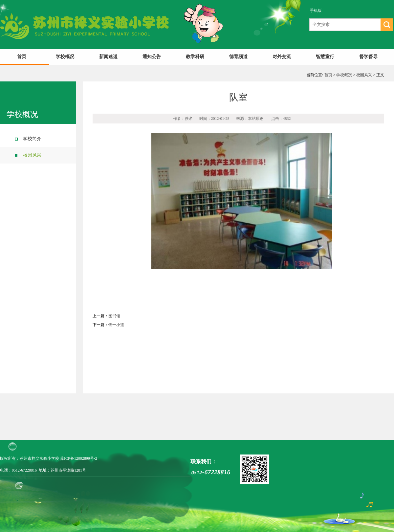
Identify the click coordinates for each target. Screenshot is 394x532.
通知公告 (152, 57)
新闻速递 (108, 57)
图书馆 (114, 316)
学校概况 (65, 57)
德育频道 (238, 57)
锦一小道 (116, 325)
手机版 (316, 11)
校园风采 (364, 75)
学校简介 (32, 139)
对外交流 (282, 57)
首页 (22, 57)
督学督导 (368, 57)
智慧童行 (325, 57)
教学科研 (195, 57)
